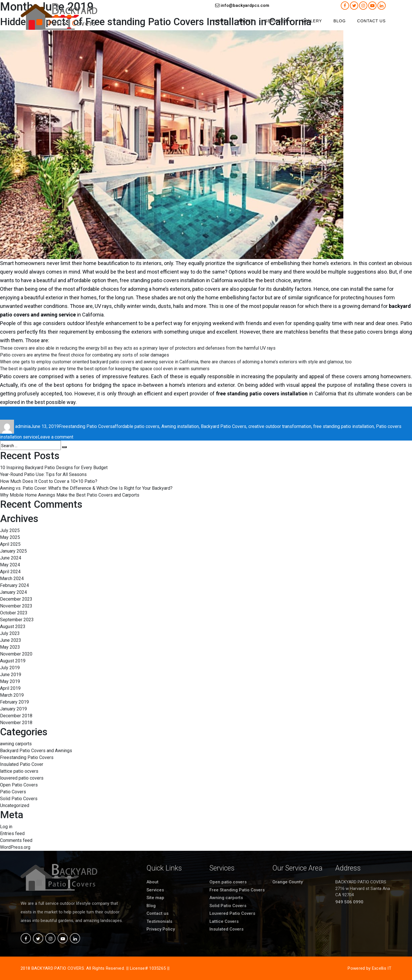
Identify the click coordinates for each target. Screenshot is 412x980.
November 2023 (16, 606)
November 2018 (16, 723)
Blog (339, 21)
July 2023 (10, 633)
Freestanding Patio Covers (86, 426)
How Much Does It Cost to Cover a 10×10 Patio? (49, 481)
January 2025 (13, 551)
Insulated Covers (226, 929)
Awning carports (226, 898)
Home (220, 21)
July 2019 (10, 668)
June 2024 (11, 558)
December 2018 (16, 716)
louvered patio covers (22, 778)
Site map (155, 898)
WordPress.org (15, 847)
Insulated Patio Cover (22, 764)
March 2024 (12, 578)
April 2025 (10, 544)
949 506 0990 (349, 902)
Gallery (312, 21)
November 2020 (16, 654)
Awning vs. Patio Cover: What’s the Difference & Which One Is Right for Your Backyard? (86, 488)
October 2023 (14, 613)
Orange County (288, 882)
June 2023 (11, 640)
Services (276, 21)
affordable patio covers (136, 426)
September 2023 (17, 620)
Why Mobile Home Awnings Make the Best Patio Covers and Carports (70, 495)
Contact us (371, 21)
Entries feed (12, 833)
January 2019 (13, 709)
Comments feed (16, 840)
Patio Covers (13, 792)
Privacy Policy (161, 929)
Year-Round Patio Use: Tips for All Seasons (43, 474)
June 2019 (11, 675)
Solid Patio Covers (19, 799)
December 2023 (16, 599)
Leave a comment (56, 437)
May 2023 (10, 647)
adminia (23, 426)
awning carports (16, 744)
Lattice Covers (224, 921)
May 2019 (10, 681)
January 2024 (13, 592)
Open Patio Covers (19, 785)
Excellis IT (382, 968)
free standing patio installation (344, 426)
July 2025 (10, 530)
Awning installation (180, 426)
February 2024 (14, 585)
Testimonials (159, 921)
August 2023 (13, 627)
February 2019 (14, 702)
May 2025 (10, 537)
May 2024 (10, 565)
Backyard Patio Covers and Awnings (36, 751)
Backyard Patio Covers (224, 426)
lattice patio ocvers (19, 771)
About (246, 21)
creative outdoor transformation (280, 426)
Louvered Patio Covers (232, 913)
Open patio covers (228, 882)
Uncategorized (15, 805)
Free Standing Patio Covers (237, 890)
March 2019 (12, 695)
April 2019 (10, 688)
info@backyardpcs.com (242, 5)
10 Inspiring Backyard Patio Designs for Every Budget (54, 468)
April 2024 (10, 572)
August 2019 (13, 661)
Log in (6, 827)
